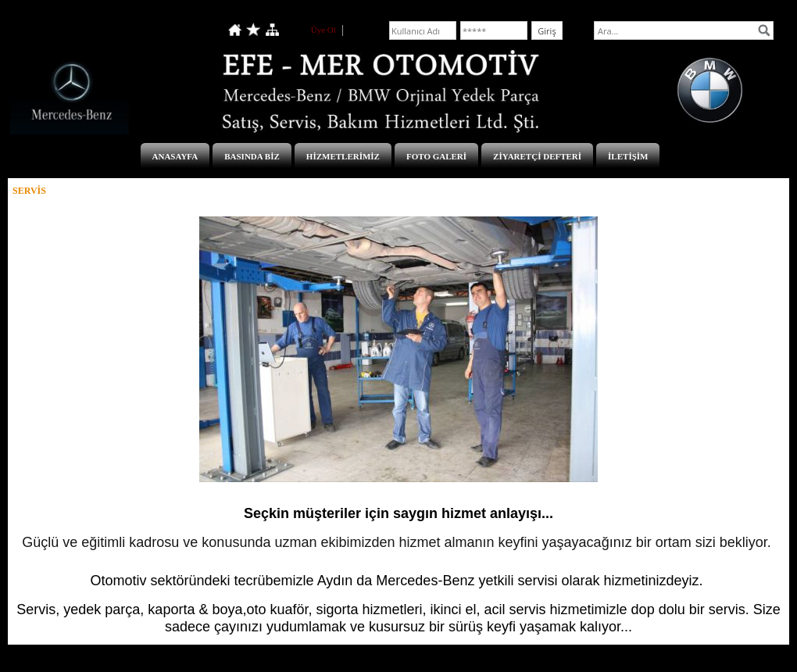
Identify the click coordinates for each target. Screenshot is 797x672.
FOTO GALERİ (436, 156)
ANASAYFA (175, 156)
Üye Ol (323, 30)
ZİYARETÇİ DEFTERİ (537, 156)
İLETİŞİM (628, 156)
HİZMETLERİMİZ (343, 156)
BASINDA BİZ (252, 156)
